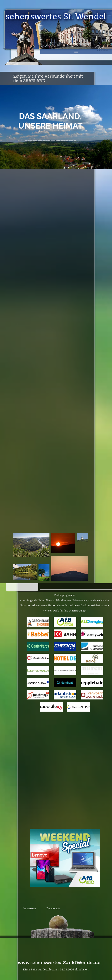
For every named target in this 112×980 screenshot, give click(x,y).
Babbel (38, 634)
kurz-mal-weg (38, 670)
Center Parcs (38, 646)
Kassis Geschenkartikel (93, 658)
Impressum (30, 908)
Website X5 (51, 707)
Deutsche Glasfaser (92, 646)
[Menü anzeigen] (76, 52)
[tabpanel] (50, 127)
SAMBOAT (65, 682)
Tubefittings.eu (39, 695)
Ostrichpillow (38, 682)
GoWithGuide (38, 658)
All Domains (92, 622)
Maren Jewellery (92, 670)
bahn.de (65, 634)
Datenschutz (53, 908)
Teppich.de (92, 682)
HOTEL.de (65, 658)
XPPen (79, 707)
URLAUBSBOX (67, 695)
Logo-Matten (65, 670)
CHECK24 (65, 646)
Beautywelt (92, 634)
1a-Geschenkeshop (39, 622)
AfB (65, 622)
